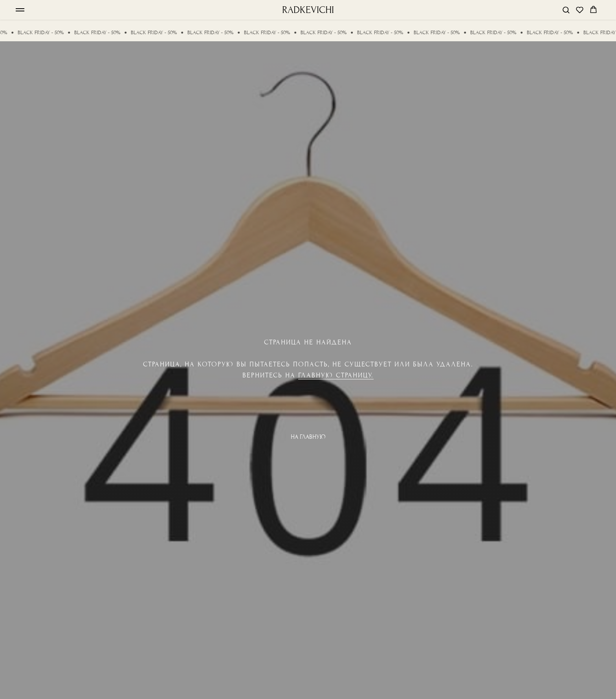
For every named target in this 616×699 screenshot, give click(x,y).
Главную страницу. (336, 375)
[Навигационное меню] (20, 10)
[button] (566, 10)
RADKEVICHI (308, 10)
